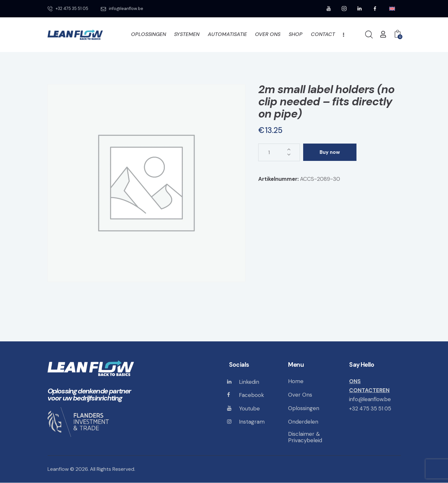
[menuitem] (392, 9)
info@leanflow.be (371, 399)
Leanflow (58, 469)
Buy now (331, 152)
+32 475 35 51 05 (371, 408)
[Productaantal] (279, 152)
